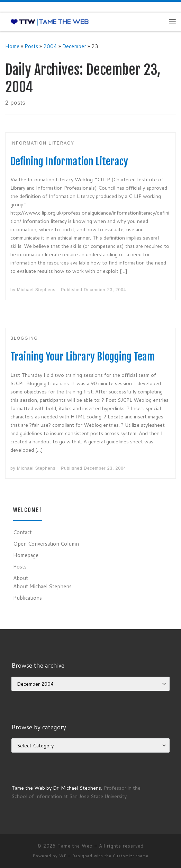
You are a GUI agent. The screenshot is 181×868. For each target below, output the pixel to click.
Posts (31, 46)
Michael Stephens (36, 290)
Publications (28, 598)
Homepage (26, 555)
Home (12, 46)
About (21, 578)
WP (63, 856)
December (74, 46)
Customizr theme (131, 856)
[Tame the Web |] (50, 21)
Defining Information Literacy (69, 161)
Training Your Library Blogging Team (83, 357)
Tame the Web (75, 846)
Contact (22, 532)
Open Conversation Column (46, 544)
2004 (50, 46)
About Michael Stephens (42, 586)
